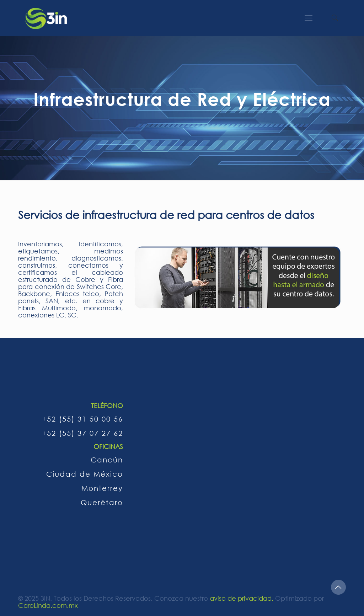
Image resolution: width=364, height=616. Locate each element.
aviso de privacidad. (242, 598)
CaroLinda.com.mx (48, 605)
